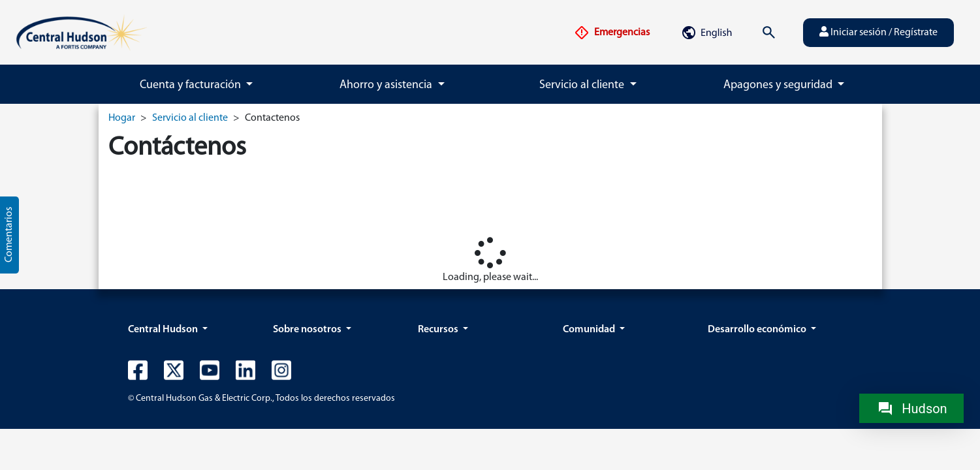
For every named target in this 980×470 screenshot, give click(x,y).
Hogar (122, 118)
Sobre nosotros (308, 330)
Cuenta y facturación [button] (192, 85)
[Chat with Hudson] (911, 408)
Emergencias (612, 33)
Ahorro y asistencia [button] (387, 85)
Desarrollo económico (758, 330)
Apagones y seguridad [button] (779, 85)
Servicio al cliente (190, 118)
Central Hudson (164, 330)
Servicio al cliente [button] (583, 85)
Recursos (439, 330)
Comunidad (590, 330)
